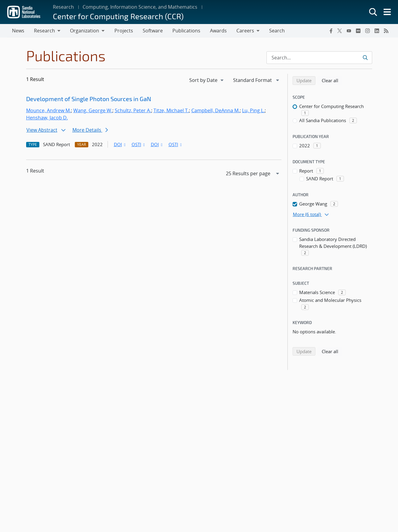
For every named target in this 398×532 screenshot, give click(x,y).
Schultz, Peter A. (133, 111)
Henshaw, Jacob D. (47, 118)
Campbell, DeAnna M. (216, 111)
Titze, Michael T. (171, 111)
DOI (120, 145)
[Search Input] (319, 58)
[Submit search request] (365, 58)
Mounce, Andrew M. (49, 111)
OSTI (139, 145)
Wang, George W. (93, 111)
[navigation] (207, 80)
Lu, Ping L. (253, 111)
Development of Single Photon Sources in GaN (89, 99)
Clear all (332, 80)
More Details (90, 130)
